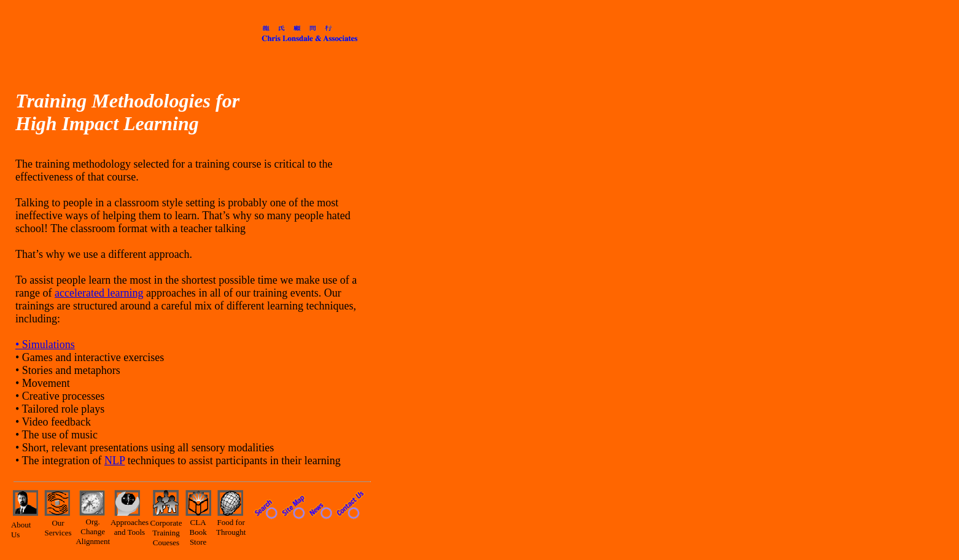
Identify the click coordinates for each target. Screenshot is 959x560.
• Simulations (45, 344)
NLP (115, 461)
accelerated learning (99, 293)
